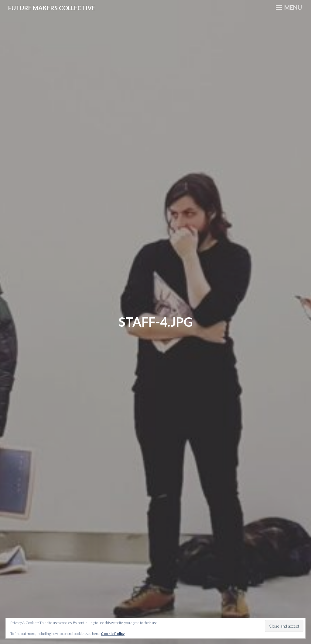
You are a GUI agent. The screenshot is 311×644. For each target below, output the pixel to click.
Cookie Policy (113, 634)
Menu (289, 7)
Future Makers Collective (52, 8)
